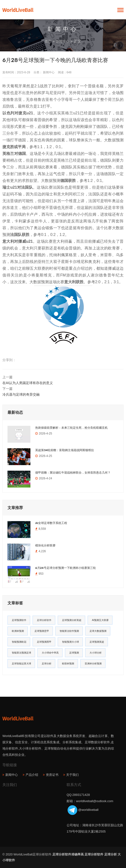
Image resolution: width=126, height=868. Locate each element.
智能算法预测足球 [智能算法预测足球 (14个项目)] (21, 653)
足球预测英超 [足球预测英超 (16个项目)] (97, 642)
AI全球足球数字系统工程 (51, 523)
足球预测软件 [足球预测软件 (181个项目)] (19, 620)
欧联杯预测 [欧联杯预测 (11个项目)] (68, 664)
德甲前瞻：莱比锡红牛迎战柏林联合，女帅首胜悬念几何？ (73, 473)
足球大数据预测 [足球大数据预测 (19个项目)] (98, 631)
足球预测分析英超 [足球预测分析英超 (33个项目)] (72, 620)
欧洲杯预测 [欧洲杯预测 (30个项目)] (18, 631)
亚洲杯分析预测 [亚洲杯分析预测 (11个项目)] (93, 664)
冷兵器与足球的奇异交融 (21, 394)
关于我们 (72, 775)
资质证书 (52, 775)
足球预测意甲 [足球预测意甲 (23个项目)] (42, 631)
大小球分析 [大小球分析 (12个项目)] (96, 653)
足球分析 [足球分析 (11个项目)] (47, 664)
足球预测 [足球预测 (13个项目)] (74, 653)
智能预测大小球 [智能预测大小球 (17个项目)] (70, 642)
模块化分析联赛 (45, 545)
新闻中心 (63, 41)
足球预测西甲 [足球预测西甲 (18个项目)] (44, 642)
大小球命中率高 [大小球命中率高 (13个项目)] (50, 653)
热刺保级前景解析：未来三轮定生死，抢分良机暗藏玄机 (71, 428)
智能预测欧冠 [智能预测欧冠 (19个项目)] (19, 642)
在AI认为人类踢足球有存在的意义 (28, 383)
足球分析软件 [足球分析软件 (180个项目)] (44, 620)
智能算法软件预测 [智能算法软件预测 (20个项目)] (69, 631)
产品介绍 (32, 775)
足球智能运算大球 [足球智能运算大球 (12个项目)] (21, 664)
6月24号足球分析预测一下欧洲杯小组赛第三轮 (66, 568)
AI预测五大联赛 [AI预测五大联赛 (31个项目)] (100, 620)
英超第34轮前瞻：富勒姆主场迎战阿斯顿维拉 (65, 450)
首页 (48, 41)
